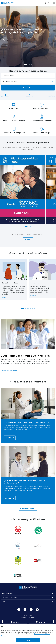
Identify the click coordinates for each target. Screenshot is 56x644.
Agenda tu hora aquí (11, 40)
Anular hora (52, 96)
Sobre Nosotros (7, 594)
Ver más (28, 240)
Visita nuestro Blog (28, 508)
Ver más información (11, 371)
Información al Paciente (9, 597)
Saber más (10, 438)
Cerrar (28, 640)
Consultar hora (5, 96)
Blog (3, 601)
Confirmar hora (29, 96)
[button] (25, 65)
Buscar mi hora (28, 88)
